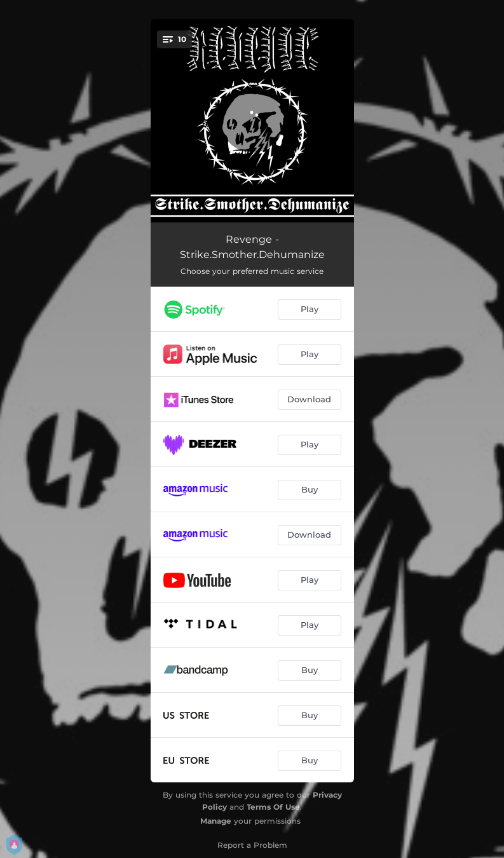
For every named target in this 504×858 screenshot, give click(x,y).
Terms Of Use (273, 807)
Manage (216, 821)
